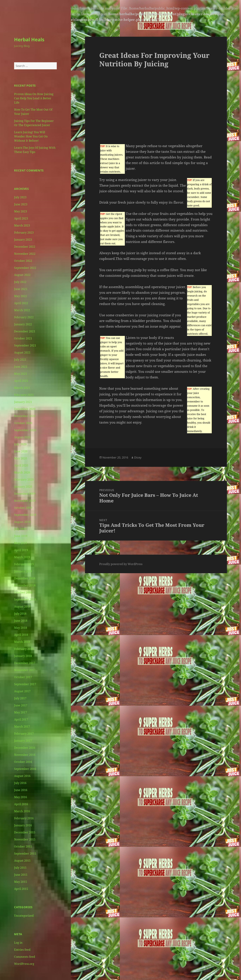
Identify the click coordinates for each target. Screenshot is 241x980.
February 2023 (24, 233)
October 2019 (23, 508)
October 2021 (23, 338)
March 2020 (22, 472)
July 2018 (20, 614)
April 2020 (21, 465)
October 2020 (23, 423)
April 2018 (21, 635)
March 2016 (22, 811)
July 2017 (20, 698)
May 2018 (21, 628)
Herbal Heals (29, 39)
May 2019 (21, 543)
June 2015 (21, 875)
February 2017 (24, 734)
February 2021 (24, 395)
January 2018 (23, 656)
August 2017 (22, 691)
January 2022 (23, 324)
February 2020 (24, 480)
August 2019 (22, 522)
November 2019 (25, 501)
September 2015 (25, 854)
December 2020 (25, 409)
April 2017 (21, 719)
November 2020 (25, 416)
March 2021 (22, 388)
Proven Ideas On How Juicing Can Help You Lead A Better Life (34, 98)
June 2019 (21, 536)
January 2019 (23, 571)
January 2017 (23, 741)
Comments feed (25, 957)
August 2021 (22, 352)
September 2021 (25, 345)
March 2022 (22, 310)
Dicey (138, 457)
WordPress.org (24, 964)
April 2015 (21, 889)
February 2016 (24, 818)
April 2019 (21, 550)
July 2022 (20, 282)
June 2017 (21, 705)
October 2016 (23, 762)
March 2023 (22, 225)
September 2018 (25, 599)
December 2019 (25, 494)
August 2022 (22, 275)
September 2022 (25, 268)
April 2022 (21, 303)
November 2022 (25, 254)
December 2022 (25, 247)
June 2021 (21, 367)
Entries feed (22, 950)
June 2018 (21, 621)
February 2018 (24, 649)
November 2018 (25, 585)
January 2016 (23, 825)
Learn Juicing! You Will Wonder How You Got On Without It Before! (31, 136)
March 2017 (22, 726)
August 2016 (22, 776)
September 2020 (25, 430)
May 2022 (21, 296)
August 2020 (22, 437)
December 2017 (25, 663)
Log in (18, 943)
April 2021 (21, 381)
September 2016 (25, 769)
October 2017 (23, 677)
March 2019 (22, 557)
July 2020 (20, 444)
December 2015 (25, 832)
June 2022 (21, 289)
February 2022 (24, 317)
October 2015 (23, 846)
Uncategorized (24, 916)
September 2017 (25, 684)
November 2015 (25, 839)
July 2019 (20, 529)
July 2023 (20, 197)
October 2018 (23, 592)
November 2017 (25, 670)
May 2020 (21, 458)
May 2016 (21, 797)
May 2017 (21, 712)
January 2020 (23, 487)
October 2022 (23, 261)
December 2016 (25, 748)
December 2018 (25, 578)
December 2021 (25, 331)
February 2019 (24, 564)
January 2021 (23, 402)
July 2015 (20, 868)
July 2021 (20, 360)
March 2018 (22, 642)
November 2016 (25, 755)
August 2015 (22, 861)
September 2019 (25, 515)
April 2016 (21, 804)
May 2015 (21, 882)
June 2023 (21, 204)
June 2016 (21, 790)
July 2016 (20, 783)
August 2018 (22, 607)
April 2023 (21, 218)
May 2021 (21, 374)
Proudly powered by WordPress (121, 564)
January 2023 (23, 240)
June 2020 (21, 451)
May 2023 (21, 211)
